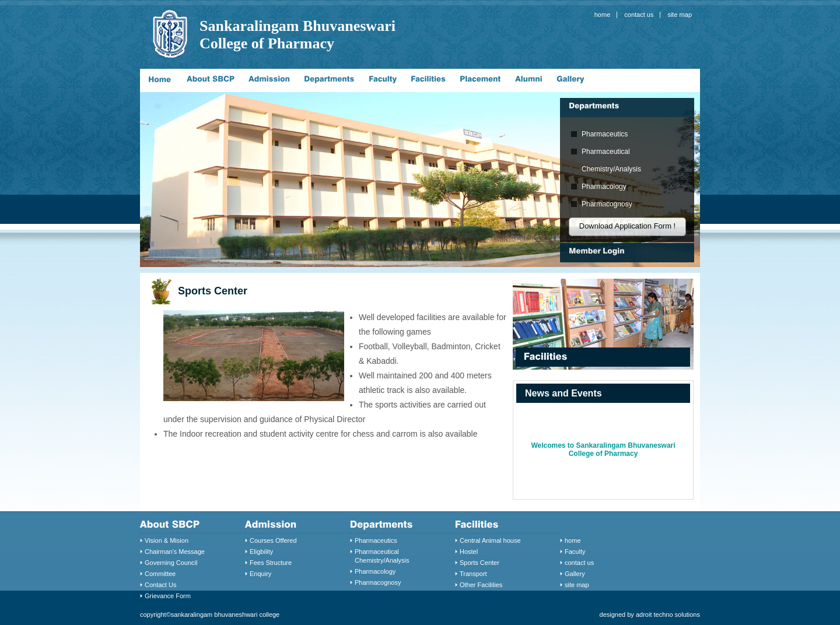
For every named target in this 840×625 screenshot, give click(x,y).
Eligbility (261, 552)
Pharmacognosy (607, 204)
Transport (473, 574)
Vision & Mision (167, 540)
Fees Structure (271, 563)
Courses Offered (273, 540)
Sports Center (480, 563)
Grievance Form (168, 596)
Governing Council (171, 563)
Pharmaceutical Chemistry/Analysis (611, 160)
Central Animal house (490, 540)
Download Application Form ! (627, 226)
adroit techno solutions (668, 615)
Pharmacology (604, 187)
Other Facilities (481, 585)
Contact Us (160, 585)
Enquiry (260, 574)
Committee (160, 574)
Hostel (469, 552)
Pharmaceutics (605, 134)
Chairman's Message (175, 552)
